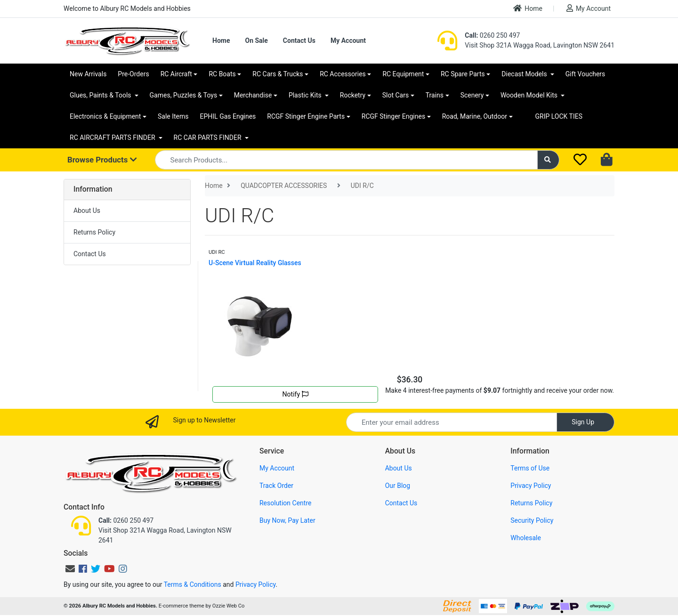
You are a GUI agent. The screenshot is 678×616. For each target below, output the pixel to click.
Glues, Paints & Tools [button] (101, 95)
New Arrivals (88, 74)
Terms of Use (530, 468)
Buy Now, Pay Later (287, 520)
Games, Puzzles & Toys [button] (184, 95)
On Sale (256, 41)
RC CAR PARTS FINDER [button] (208, 138)
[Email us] (70, 569)
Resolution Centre (285, 503)
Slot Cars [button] (395, 95)
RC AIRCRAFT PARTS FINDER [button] (113, 138)
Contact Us (299, 41)
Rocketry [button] (353, 95)
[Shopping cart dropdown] (608, 160)
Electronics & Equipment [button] (105, 116)
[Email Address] (452, 422)
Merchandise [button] (253, 95)
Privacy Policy (531, 486)
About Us (87, 211)
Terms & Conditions (193, 584)
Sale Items (173, 116)
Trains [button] (435, 95)
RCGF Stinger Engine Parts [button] (306, 116)
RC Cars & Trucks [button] (278, 74)
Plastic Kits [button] (306, 95)
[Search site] (549, 160)
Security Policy (532, 520)
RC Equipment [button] (403, 74)
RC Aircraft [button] (176, 74)
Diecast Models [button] (525, 74)
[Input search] (346, 160)
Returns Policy (94, 232)
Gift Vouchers (585, 74)
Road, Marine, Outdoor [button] (475, 116)
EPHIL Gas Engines (228, 116)
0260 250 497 (492, 35)
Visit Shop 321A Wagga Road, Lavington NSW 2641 (540, 45)
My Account (589, 8)
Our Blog (398, 486)
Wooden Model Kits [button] (530, 95)
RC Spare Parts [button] (463, 74)
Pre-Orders (133, 74)
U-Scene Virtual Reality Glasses (255, 263)
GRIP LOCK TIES (559, 116)
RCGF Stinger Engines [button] (393, 116)
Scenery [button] (472, 95)
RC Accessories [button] (343, 74)
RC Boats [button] (222, 74)
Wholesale (526, 538)
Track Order (276, 486)
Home (528, 8)
